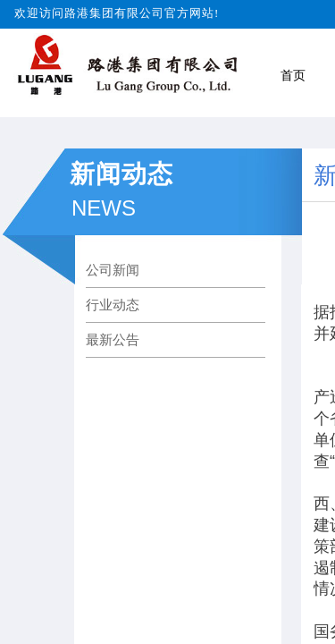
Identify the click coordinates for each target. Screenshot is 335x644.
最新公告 (113, 339)
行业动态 (113, 305)
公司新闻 (113, 270)
